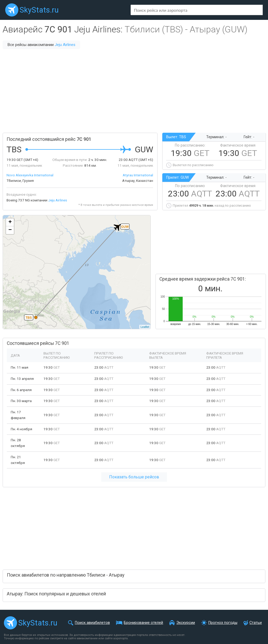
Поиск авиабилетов (92, 623)
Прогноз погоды (223, 623)
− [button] (10, 230)
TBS (29, 318)
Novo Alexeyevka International (30, 175)
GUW (125, 227)
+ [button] (10, 222)
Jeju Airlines (65, 45)
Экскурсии (186, 623)
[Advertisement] (134, 91)
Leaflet (145, 327)
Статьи (256, 623)
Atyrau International (138, 175)
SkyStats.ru (39, 10)
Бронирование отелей (143, 623)
